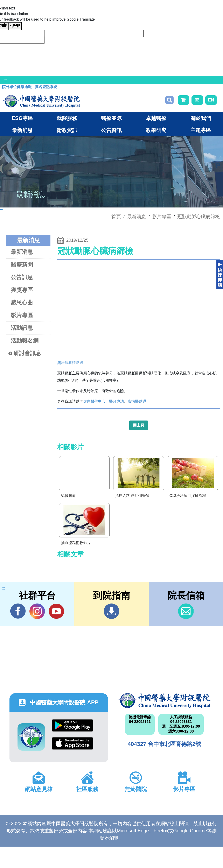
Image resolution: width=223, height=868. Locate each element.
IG (37, 611)
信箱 (186, 611)
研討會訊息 (25, 353)
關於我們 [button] (201, 118)
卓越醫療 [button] (156, 118)
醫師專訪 (117, 401)
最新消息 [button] (22, 130)
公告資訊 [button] (111, 130)
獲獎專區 (22, 290)
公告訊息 (22, 277)
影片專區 (162, 217)
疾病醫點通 (137, 401)
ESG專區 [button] (22, 118)
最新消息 (22, 252)
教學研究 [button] (156, 130)
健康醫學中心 (94, 401)
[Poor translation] (15, 26)
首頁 (116, 217)
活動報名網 (25, 341)
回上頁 (139, 425)
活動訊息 (22, 328)
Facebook (18, 611)
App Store (72, 743)
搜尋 (169, 100)
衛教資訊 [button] (67, 130)
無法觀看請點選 (70, 363)
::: (5, 80)
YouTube (56, 611)
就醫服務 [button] (67, 118)
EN (211, 100)
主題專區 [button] (201, 130)
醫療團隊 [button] (111, 118)
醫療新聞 (22, 265)
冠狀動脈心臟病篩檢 (199, 217)
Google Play (72, 725)
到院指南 (111, 611)
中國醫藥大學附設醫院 (164, 701)
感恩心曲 (22, 302)
